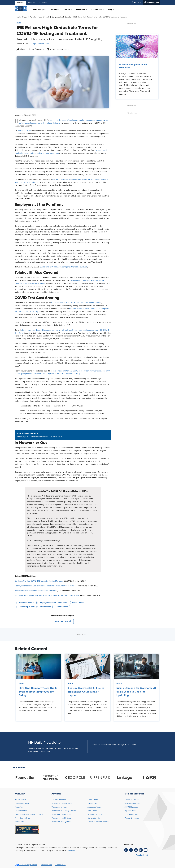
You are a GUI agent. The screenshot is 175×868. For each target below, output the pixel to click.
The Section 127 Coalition (98, 822)
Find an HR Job (131, 814)
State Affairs (93, 800)
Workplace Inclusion (60, 807)
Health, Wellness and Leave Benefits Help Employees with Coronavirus (45, 586)
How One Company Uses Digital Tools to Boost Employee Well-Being (39, 692)
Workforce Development (62, 803)
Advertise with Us (23, 818)
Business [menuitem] (31, 3)
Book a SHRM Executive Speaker (29, 814)
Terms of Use (46, 865)
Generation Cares (95, 818)
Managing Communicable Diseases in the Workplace (39, 436)
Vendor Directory (132, 818)
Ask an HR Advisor (132, 800)
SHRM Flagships (131, 807)
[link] (22, 17)
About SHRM (21, 800)
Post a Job (19, 822)
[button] (63, 621)
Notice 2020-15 (24, 131)
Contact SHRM (21, 811)
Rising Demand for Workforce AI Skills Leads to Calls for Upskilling (136, 692)
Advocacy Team (94, 807)
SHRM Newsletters (132, 803)
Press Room (20, 807)
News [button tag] (19, 23)
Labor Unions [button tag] (78, 603)
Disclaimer (71, 851)
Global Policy (93, 803)
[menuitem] (136, 2)
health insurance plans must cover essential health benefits (76, 303)
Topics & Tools (130, 811)
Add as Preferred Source (58, 49)
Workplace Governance (61, 814)
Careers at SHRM (22, 803)
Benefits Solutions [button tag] (27, 603)
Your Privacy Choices (28, 865)
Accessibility (61, 865)
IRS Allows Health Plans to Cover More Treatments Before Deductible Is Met (47, 596)
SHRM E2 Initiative (95, 814)
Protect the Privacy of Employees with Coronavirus (36, 591)
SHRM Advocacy (59, 800)
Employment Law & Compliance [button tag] (53, 603)
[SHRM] (21, 9)
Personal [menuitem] (21, 3)
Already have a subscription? (104, 745)
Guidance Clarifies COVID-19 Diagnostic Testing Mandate (39, 581)
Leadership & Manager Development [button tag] (35, 607)
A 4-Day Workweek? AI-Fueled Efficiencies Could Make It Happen (86, 692)
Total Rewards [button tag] (62, 607)
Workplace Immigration (61, 822)
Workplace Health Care (61, 818)
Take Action (92, 811)
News (21, 683)
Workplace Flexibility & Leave (64, 811)
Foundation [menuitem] (43, 3)
